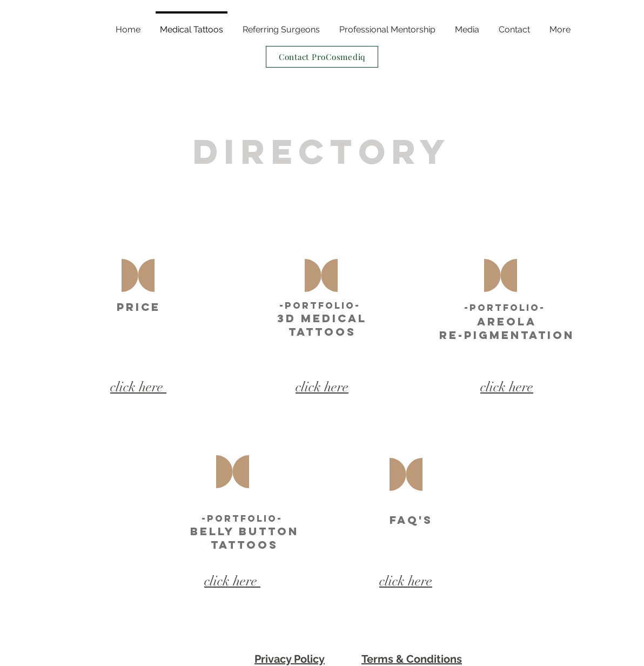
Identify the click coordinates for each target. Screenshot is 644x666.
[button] (560, 25)
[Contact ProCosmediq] (322, 57)
